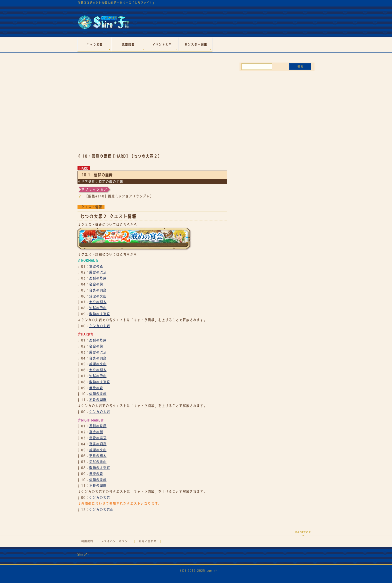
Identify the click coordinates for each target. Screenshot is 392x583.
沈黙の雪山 (98, 308)
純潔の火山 (98, 296)
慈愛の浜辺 (98, 272)
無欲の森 (96, 266)
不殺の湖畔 (98, 400)
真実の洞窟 (98, 290)
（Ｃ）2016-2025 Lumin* (198, 571)
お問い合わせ (147, 541)
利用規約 (87, 541)
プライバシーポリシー (116, 541)
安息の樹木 (98, 302)
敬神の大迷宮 (99, 314)
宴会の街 (96, 284)
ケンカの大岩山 (101, 509)
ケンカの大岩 (99, 326)
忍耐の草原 (98, 278)
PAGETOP (303, 532)
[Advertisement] (152, 110)
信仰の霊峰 (98, 394)
